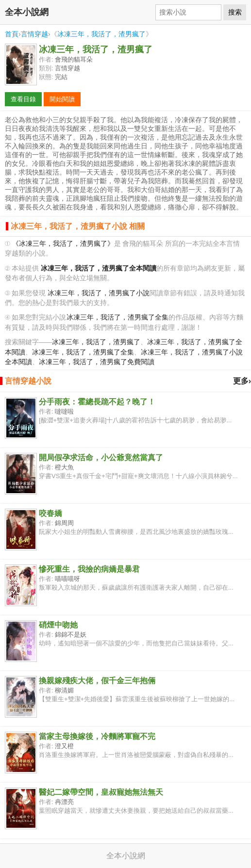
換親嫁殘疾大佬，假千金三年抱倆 (97, 681)
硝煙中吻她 (58, 625)
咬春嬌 (50, 513)
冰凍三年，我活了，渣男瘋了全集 (117, 317)
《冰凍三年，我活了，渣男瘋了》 (63, 244)
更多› (242, 381)
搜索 (235, 12)
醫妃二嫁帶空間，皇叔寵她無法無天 (101, 792)
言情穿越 (34, 34)
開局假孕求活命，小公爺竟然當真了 (101, 458)
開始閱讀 (62, 99)
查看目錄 (23, 99)
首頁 (12, 34)
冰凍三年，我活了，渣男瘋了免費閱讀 (97, 362)
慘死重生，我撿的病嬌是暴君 (89, 569)
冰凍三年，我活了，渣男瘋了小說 (99, 293)
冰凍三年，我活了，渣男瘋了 (101, 34)
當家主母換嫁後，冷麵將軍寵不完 (97, 736)
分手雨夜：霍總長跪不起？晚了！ (97, 402)
